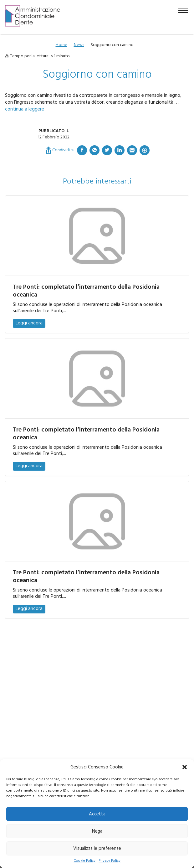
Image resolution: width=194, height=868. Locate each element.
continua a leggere (25, 109)
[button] (185, 767)
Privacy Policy (110, 861)
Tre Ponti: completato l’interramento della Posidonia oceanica (86, 291)
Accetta (97, 814)
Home (61, 45)
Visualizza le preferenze (97, 849)
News (79, 45)
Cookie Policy (84, 861)
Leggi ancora (29, 323)
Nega (97, 831)
